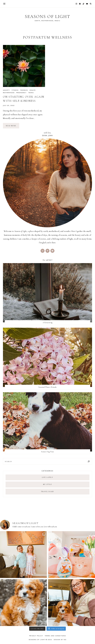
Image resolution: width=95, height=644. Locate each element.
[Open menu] (4, 4)
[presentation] (24, 66)
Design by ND (60, 640)
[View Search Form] (91, 4)
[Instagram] (76, 4)
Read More (13, 127)
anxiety (6, 90)
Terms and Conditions (55, 636)
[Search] (89, 461)
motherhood (9, 93)
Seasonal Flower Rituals (48, 387)
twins (31, 93)
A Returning (47, 322)
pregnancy (21, 93)
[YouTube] (87, 4)
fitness (15, 90)
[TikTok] (83, 4)
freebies (24, 90)
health (33, 90)
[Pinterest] (80, 4)
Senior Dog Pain (47, 452)
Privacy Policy (36, 636)
